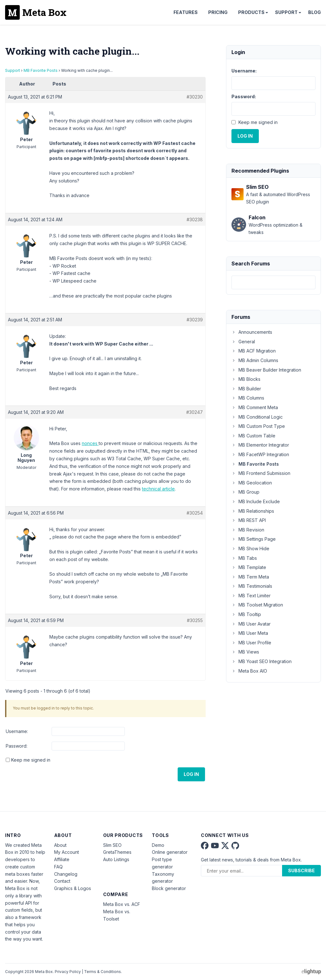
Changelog (66, 874)
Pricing (218, 12)
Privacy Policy (68, 972)
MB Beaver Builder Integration (266, 370)
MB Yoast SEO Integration (262, 661)
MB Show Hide (250, 548)
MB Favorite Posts (41, 70)
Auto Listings (116, 859)
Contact (62, 881)
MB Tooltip (246, 614)
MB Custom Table (253, 436)
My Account (67, 852)
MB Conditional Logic (257, 417)
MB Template (249, 567)
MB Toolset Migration (257, 605)
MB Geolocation (252, 483)
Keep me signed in (31, 760)
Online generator (170, 852)
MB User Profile (251, 643)
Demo (158, 845)
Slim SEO (112, 845)
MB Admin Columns (255, 360)
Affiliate (62, 859)
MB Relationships (253, 511)
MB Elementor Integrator (260, 445)
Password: (17, 746)
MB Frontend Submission (261, 473)
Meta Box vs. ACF (122, 904)
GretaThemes (117, 852)
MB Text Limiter (251, 596)
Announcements (252, 332)
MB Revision (248, 530)
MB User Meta (250, 633)
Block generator (169, 888)
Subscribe (301, 870)
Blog (315, 12)
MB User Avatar (251, 624)
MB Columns (248, 398)
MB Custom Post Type (258, 426)
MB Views (245, 652)
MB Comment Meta (255, 407)
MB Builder (246, 389)
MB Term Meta (250, 577)
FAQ (58, 867)
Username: (17, 731)
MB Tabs (244, 558)
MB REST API (249, 520)
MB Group (245, 492)
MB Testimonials (252, 586)
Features (186, 12)
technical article (158, 489)
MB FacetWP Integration (260, 454)
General (243, 342)
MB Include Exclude (256, 501)
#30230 (195, 97)
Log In (191, 774)
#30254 (195, 513)
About (60, 845)
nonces (90, 443)
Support (286, 12)
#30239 (195, 320)
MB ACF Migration (254, 351)
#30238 (195, 219)
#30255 (195, 620)
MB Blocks (246, 379)
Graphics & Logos (73, 888)
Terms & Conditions (103, 972)
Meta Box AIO (249, 671)
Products (251, 12)
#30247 (195, 412)
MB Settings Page (254, 539)
